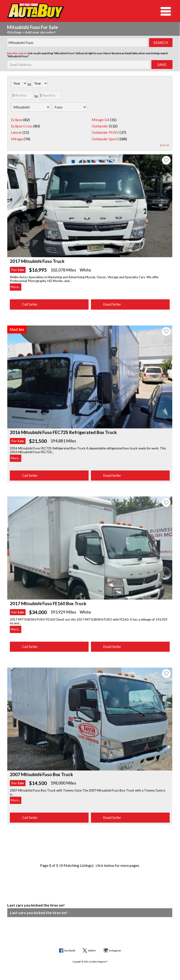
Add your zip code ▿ (40, 32)
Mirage (17, 139)
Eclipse (17, 120)
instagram (115, 950)
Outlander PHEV (105, 132)
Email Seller (112, 304)
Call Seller (30, 304)
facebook (70, 950)
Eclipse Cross (22, 126)
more (165, 145)
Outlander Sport (105, 139)
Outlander (100, 126)
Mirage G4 (100, 120)
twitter (92, 950)
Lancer (16, 132)
